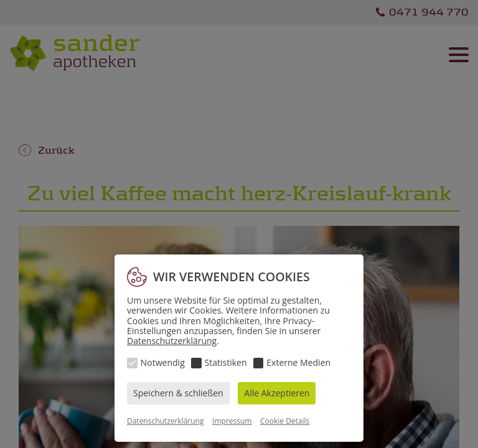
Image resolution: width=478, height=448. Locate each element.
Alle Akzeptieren (277, 393)
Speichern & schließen (178, 393)
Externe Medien (298, 362)
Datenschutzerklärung (172, 341)
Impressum (232, 421)
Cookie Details (285, 421)
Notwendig (163, 362)
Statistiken (226, 362)
